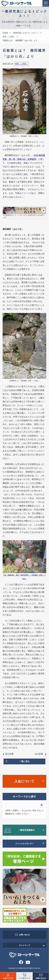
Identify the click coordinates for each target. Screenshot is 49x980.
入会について (24, 781)
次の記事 (41, 754)
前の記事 (8, 754)
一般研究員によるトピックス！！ (25, 33)
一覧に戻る (24, 761)
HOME (5, 33)
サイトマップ (24, 945)
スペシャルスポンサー (24, 844)
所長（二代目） (9, 37)
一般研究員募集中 (27, 830)
